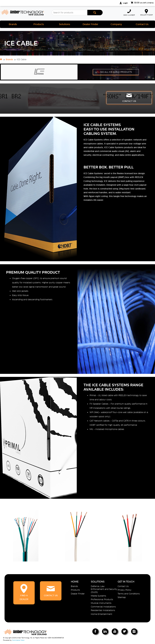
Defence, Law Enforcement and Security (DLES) (104, 589)
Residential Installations (103, 610)
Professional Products (102, 599)
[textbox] (69, 13)
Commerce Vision (18, 640)
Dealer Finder (90, 24)
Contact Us (142, 24)
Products (39, 24)
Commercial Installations (103, 607)
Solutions (65, 24)
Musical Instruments (101, 603)
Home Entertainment (101, 614)
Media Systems (98, 596)
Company (116, 24)
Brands (13, 24)
